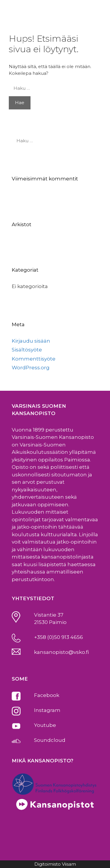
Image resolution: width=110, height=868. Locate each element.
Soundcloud (50, 740)
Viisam (69, 864)
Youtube (45, 725)
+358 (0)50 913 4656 (59, 637)
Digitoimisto (48, 864)
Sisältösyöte (27, 350)
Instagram (47, 710)
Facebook (47, 695)
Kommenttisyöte (34, 359)
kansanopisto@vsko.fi (61, 652)
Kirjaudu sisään (31, 341)
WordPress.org (31, 368)
